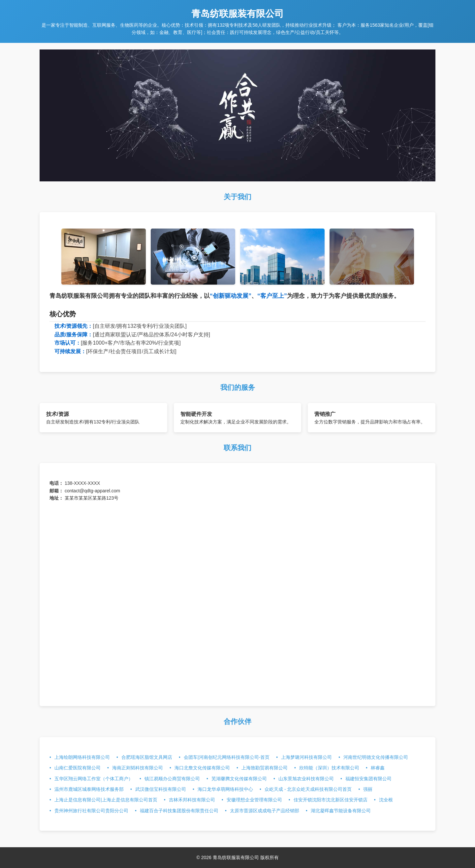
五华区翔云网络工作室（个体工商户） (94, 779)
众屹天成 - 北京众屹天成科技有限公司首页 (308, 789)
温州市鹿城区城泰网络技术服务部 (89, 789)
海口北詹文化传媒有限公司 (202, 768)
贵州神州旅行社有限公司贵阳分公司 (91, 811)
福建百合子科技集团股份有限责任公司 (179, 811)
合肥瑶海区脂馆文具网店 (147, 757)
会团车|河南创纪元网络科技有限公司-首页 (227, 757)
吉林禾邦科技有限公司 (192, 800)
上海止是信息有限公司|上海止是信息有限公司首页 (106, 800)
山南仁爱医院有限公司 (78, 768)
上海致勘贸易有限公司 (265, 768)
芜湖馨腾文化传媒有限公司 (239, 779)
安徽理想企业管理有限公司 (254, 800)
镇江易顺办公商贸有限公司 (172, 779)
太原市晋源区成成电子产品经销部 (265, 811)
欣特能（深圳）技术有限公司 (329, 768)
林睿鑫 (378, 768)
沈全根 (386, 800)
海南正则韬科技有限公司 (138, 768)
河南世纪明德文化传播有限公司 (376, 757)
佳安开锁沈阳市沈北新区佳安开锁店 (331, 800)
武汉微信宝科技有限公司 (161, 789)
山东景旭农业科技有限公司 (306, 779)
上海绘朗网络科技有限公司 (82, 757)
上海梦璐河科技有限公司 (306, 757)
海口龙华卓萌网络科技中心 (225, 789)
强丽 (368, 789)
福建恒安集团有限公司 (368, 779)
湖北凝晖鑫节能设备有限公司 (341, 811)
